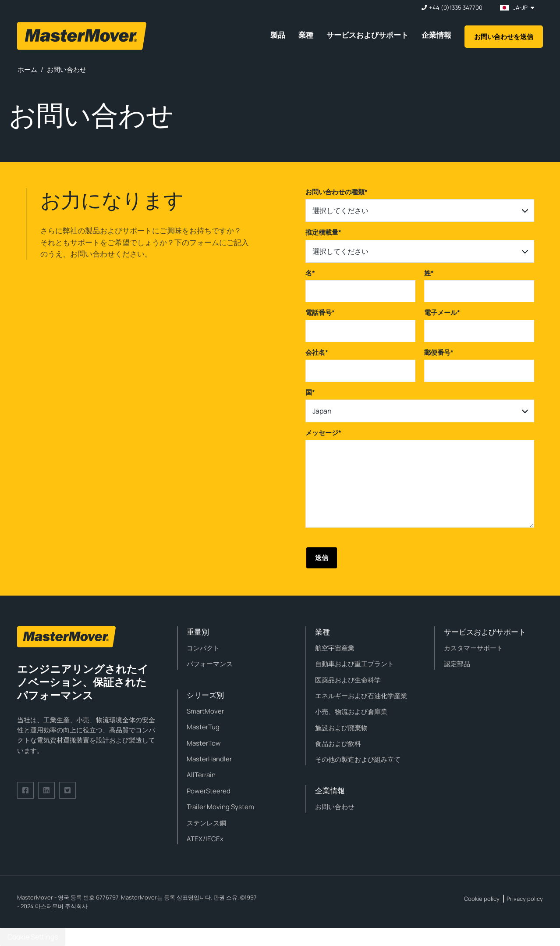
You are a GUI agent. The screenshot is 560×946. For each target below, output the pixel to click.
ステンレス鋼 (206, 823)
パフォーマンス (210, 664)
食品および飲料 (338, 744)
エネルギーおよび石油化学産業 (361, 696)
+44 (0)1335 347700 (456, 8)
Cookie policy (482, 899)
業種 (306, 35)
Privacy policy (525, 899)
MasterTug (203, 727)
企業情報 (436, 35)
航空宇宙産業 (335, 648)
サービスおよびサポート (367, 35)
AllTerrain (201, 775)
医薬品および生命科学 (348, 680)
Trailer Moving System (220, 807)
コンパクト (203, 648)
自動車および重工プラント (354, 664)
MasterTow (204, 743)
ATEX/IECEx (205, 839)
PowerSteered (209, 791)
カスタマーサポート (473, 648)
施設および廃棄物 (341, 728)
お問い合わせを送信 (504, 37)
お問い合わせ (335, 807)
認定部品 (457, 664)
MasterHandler (209, 759)
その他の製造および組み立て (358, 759)
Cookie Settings (33, 937)
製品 (278, 35)
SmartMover (205, 711)
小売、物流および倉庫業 (351, 712)
